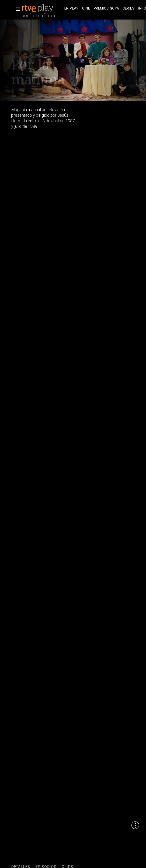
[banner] (42, 8)
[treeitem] (71, 8)
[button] (16, 9)
